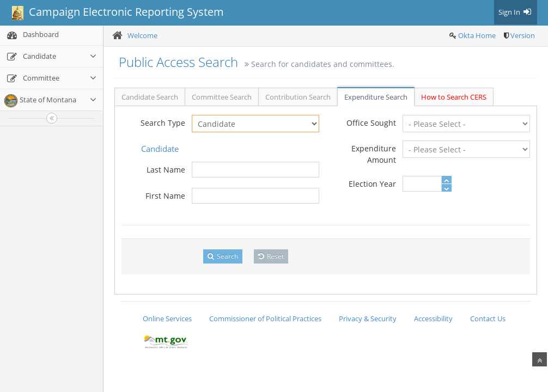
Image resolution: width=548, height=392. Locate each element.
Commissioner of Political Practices (265, 318)
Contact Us (488, 318)
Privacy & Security (368, 318)
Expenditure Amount (374, 154)
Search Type (163, 123)
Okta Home (477, 35)
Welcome (142, 35)
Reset (271, 256)
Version (523, 35)
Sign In (516, 12)
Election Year (372, 184)
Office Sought (371, 123)
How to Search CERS (454, 97)
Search (223, 256)
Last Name (166, 170)
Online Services (167, 318)
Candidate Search (150, 97)
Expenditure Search (376, 97)
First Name (165, 196)
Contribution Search (298, 97)
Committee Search (222, 97)
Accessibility (433, 318)
